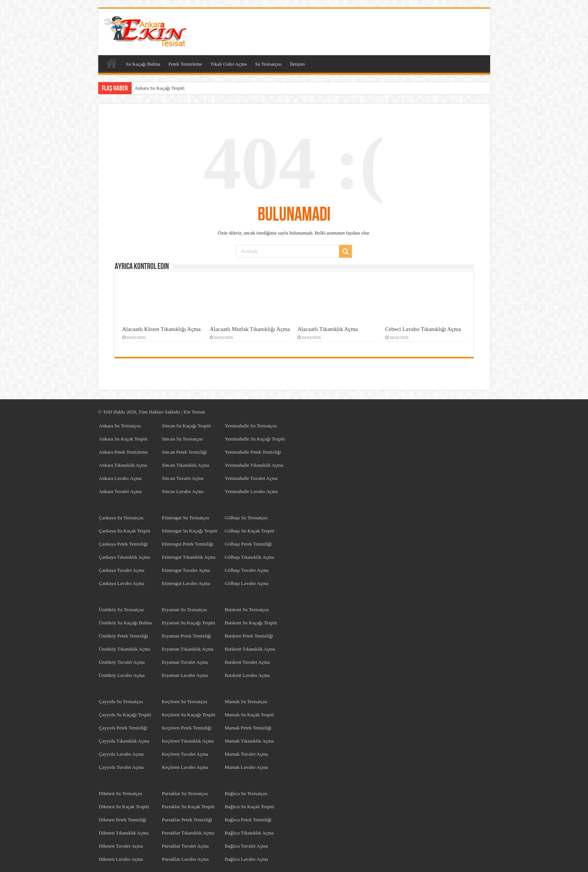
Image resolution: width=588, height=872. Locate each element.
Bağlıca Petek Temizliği (248, 820)
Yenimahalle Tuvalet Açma (251, 478)
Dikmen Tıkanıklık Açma (124, 833)
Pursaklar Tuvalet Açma (185, 846)
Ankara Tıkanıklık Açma (123, 465)
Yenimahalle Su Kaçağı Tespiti (255, 439)
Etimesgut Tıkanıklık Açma (188, 557)
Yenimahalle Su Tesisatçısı (251, 426)
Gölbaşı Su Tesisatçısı (246, 518)
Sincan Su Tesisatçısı (182, 439)
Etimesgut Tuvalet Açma (186, 570)
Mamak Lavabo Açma (246, 767)
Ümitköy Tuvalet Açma (122, 662)
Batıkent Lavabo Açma (247, 675)
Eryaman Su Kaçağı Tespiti (188, 623)
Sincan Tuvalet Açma (182, 478)
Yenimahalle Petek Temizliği (253, 452)
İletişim (297, 64)
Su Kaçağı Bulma (143, 64)
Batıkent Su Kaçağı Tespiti (251, 623)
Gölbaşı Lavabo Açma (246, 583)
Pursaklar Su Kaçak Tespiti (188, 807)
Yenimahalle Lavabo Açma (251, 491)
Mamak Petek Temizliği (248, 728)
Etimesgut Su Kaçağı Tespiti (189, 531)
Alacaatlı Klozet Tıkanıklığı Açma (162, 329)
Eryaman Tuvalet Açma (185, 662)
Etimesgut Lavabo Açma (186, 583)
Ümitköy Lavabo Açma (122, 675)
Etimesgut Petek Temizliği (187, 544)
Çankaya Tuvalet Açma (122, 570)
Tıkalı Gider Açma (229, 64)
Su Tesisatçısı (268, 64)
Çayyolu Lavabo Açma (121, 754)
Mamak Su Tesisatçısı (246, 701)
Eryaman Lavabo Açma (185, 675)
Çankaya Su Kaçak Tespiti (125, 531)
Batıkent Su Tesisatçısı (247, 610)
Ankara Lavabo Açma (120, 478)
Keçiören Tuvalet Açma (185, 754)
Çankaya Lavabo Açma (122, 583)
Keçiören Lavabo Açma (185, 767)
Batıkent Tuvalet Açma (247, 662)
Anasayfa (112, 63)
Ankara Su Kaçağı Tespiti (160, 88)
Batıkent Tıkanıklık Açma (250, 649)
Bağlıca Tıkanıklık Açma (249, 833)
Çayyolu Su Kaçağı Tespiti (125, 715)
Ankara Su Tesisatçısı (120, 426)
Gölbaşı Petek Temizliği (248, 544)
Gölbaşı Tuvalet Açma (246, 570)
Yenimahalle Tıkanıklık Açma (254, 465)
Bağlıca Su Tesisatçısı (246, 793)
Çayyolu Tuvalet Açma (121, 767)
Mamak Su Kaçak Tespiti (249, 715)
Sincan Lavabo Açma (182, 491)
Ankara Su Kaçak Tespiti (123, 439)
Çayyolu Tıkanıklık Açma (124, 741)
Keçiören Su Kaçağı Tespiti (188, 715)
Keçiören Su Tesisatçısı (184, 701)
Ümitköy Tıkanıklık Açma (125, 649)
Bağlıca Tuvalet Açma (246, 846)
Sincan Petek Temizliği (184, 452)
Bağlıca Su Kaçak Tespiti (249, 807)
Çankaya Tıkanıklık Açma (124, 557)
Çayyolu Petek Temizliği (123, 728)
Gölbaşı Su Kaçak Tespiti (249, 531)
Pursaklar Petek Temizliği (187, 820)
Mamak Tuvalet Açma (246, 754)
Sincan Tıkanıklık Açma (185, 465)
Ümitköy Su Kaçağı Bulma (125, 623)
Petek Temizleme (185, 64)
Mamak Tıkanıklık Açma (249, 741)
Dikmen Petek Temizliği (123, 820)
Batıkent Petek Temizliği (249, 636)
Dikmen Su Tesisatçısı (121, 793)
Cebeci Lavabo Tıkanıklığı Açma (423, 329)
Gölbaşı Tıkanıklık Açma (249, 557)
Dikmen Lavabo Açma (121, 859)
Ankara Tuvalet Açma (120, 491)
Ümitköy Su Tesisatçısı (121, 610)
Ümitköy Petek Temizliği (124, 636)
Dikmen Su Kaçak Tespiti (124, 807)
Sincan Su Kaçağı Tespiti (186, 426)
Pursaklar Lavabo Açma (185, 859)
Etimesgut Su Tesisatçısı (185, 518)
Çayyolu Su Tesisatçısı (121, 701)
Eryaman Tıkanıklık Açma (187, 649)
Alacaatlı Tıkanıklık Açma (328, 329)
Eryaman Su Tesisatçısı (184, 610)
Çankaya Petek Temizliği (123, 544)
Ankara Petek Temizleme (124, 452)
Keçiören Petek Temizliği (186, 728)
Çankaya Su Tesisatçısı (121, 518)
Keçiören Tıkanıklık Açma (187, 741)
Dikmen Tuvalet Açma (121, 846)
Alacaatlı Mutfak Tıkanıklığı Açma (250, 329)
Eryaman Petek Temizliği (186, 636)
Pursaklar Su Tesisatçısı (185, 793)
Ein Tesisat (194, 412)
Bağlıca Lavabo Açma (246, 859)
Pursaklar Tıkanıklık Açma (188, 833)
